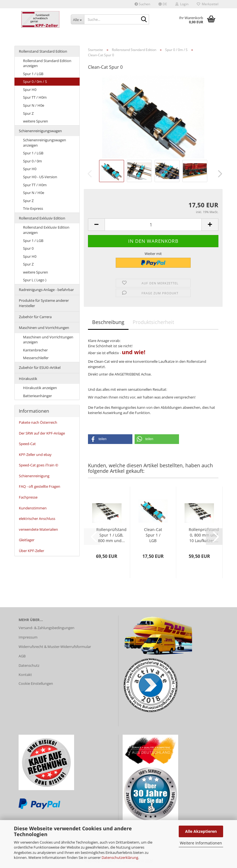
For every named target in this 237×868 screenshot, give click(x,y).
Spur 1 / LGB (33, 74)
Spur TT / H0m (35, 97)
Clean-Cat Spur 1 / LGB (153, 535)
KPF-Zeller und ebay (35, 455)
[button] (163, 4)
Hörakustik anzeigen (40, 388)
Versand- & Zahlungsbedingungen (46, 628)
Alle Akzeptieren (201, 831)
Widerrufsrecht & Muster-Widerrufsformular (55, 647)
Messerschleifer (36, 358)
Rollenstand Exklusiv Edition (42, 218)
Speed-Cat (27, 444)
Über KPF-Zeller (31, 551)
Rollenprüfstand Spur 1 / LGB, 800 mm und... (111, 535)
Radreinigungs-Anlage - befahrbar (46, 290)
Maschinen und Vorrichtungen (44, 328)
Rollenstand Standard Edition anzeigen (47, 63)
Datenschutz (29, 665)
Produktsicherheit (153, 322)
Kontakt (25, 675)
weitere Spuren (36, 121)
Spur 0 (28, 248)
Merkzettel (208, 4)
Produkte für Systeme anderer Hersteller (44, 303)
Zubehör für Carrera (35, 317)
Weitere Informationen (201, 843)
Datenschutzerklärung (120, 857)
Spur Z (28, 113)
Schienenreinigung (34, 476)
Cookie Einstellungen (36, 683)
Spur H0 (30, 90)
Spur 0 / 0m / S (35, 81)
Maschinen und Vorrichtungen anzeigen (48, 340)
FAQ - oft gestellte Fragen (40, 486)
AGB (22, 656)
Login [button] (182, 4)
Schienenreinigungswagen (40, 131)
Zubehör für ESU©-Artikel (40, 367)
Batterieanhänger (37, 396)
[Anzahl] (153, 225)
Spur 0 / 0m (32, 161)
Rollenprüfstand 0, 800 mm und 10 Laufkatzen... (204, 535)
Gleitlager (27, 540)
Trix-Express (33, 208)
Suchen (142, 4)
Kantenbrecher (35, 350)
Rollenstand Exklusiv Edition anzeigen (46, 230)
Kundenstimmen (33, 508)
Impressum (28, 637)
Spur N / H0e (34, 105)
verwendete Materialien (38, 529)
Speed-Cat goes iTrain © (39, 465)
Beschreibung (108, 322)
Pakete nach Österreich (38, 422)
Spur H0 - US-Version (40, 177)
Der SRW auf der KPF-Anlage (42, 433)
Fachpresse (28, 497)
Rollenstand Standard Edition (43, 51)
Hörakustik (28, 379)
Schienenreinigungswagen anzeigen (45, 143)
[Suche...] (77, 19)
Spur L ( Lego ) (35, 280)
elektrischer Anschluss (37, 519)
